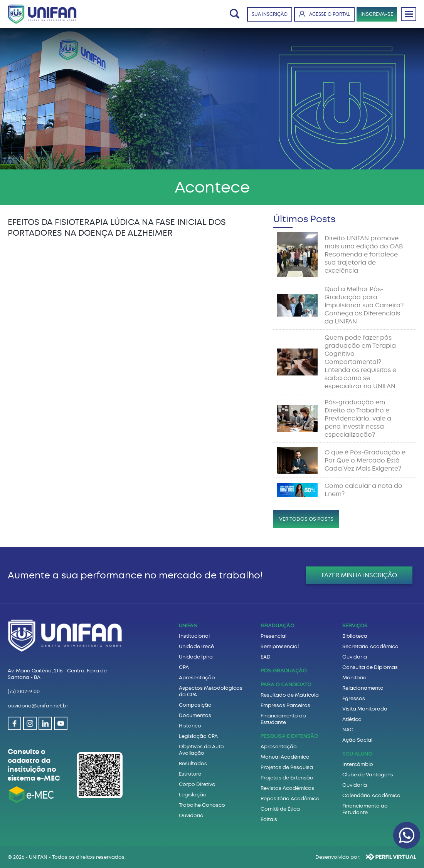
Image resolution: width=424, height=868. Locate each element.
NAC (348, 730)
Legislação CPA (198, 736)
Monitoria (354, 678)
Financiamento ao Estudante (283, 719)
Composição (195, 705)
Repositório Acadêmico (290, 798)
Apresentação (197, 678)
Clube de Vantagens (368, 775)
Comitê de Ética (280, 809)
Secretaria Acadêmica (370, 646)
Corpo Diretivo (197, 784)
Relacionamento (363, 688)
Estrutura (190, 774)
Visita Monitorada (365, 709)
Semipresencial (280, 646)
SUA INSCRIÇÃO (270, 14)
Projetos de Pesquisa (287, 767)
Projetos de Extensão (287, 778)
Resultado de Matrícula (290, 695)
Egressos (354, 698)
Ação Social (357, 740)
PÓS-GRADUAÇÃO (284, 671)
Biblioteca (355, 636)
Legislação (193, 795)
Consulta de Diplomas (370, 667)
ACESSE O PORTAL (324, 14)
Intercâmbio (358, 764)
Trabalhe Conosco (202, 805)
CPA (184, 667)
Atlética (352, 719)
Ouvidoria (191, 815)
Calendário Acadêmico (371, 795)
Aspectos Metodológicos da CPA (211, 691)
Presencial (273, 636)
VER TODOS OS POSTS (306, 519)
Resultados (193, 763)
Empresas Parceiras (285, 705)
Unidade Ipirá (196, 657)
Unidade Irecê (196, 646)
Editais (269, 819)
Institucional (194, 636)
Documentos (195, 715)
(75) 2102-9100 (24, 691)
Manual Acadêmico (285, 757)
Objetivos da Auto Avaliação (201, 750)
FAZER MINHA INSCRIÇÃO (359, 575)
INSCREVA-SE (377, 14)
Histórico (190, 726)
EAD (266, 657)
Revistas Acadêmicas (287, 788)
